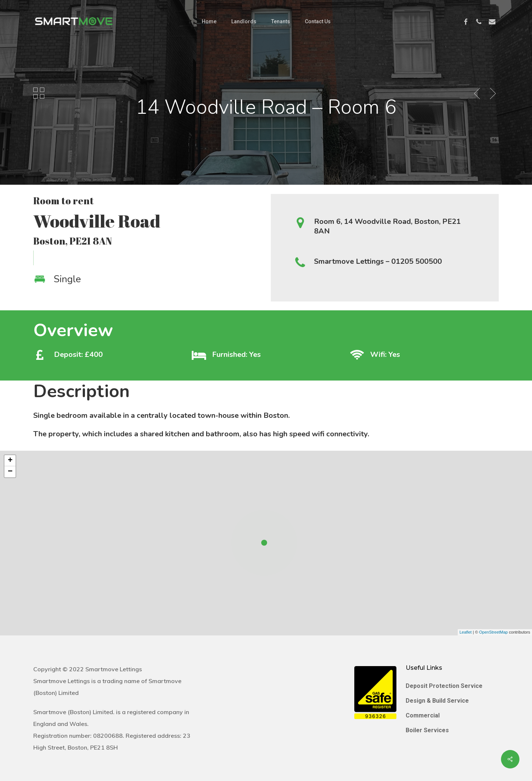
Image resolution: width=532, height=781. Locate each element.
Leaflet (466, 632)
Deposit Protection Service (444, 686)
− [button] (10, 472)
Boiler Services (427, 730)
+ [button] (10, 461)
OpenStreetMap (494, 632)
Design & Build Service (437, 701)
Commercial (423, 715)
